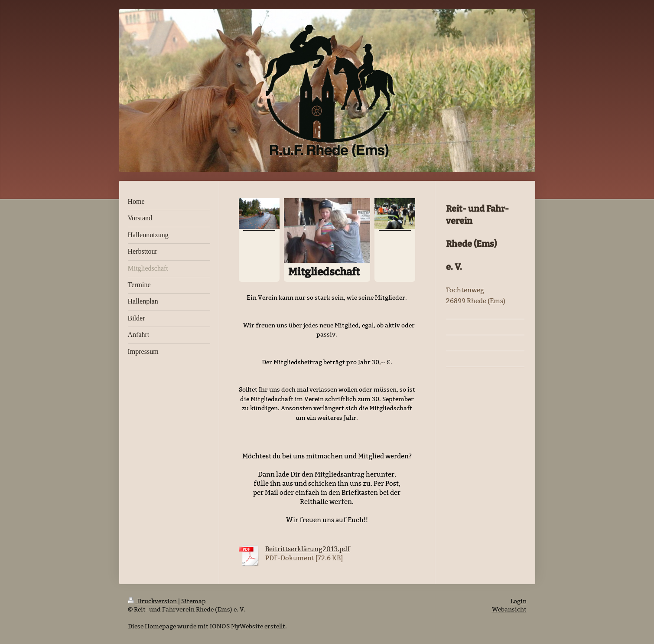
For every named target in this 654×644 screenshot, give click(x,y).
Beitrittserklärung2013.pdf (308, 549)
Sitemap (194, 601)
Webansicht (509, 609)
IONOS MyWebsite (236, 626)
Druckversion (153, 601)
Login (519, 601)
